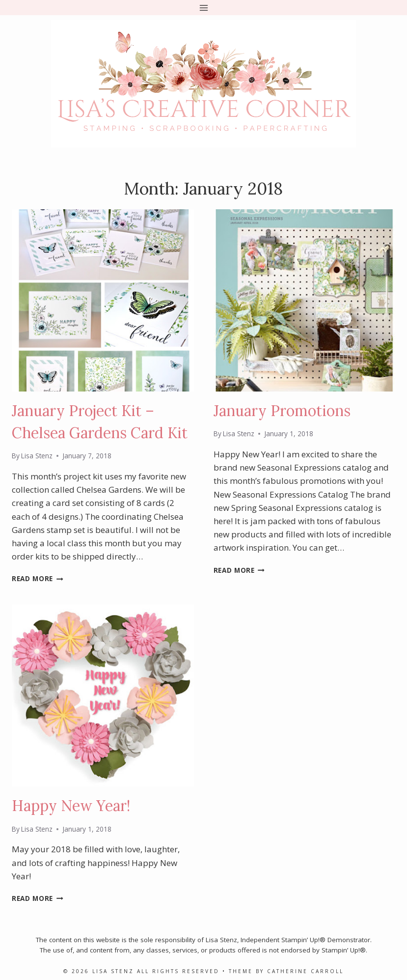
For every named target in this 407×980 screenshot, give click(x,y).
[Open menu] (203, 8)
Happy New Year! (71, 806)
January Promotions (282, 411)
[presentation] (103, 300)
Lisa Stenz (37, 456)
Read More (38, 578)
